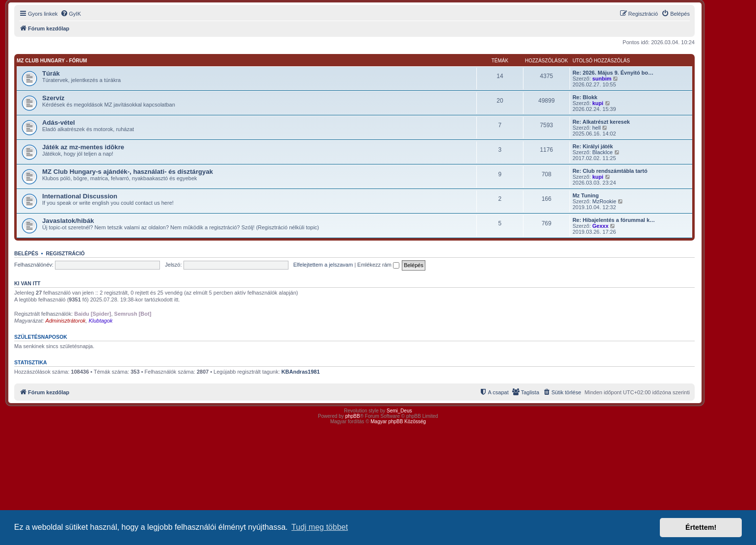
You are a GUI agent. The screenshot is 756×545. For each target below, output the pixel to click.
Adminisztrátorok (66, 321)
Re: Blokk (585, 97)
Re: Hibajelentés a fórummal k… (614, 220)
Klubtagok (101, 321)
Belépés (26, 253)
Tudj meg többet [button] (320, 527)
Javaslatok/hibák (68, 221)
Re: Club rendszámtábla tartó (610, 171)
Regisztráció (65, 253)
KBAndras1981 (301, 372)
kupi (598, 103)
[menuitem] (71, 14)
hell (596, 128)
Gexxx (600, 226)
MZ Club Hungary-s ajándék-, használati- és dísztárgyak (128, 172)
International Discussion (80, 196)
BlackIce (602, 152)
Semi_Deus (399, 411)
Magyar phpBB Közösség (398, 422)
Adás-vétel (59, 123)
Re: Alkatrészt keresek (601, 122)
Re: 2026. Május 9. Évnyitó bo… (613, 73)
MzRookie (604, 201)
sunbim (602, 79)
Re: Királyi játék (593, 146)
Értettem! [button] (701, 527)
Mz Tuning (586, 195)
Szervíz (53, 98)
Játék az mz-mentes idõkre (83, 147)
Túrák (51, 73)
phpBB (353, 416)
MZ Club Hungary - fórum (52, 61)
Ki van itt (27, 283)
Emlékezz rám (378, 265)
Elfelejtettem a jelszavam (323, 265)
